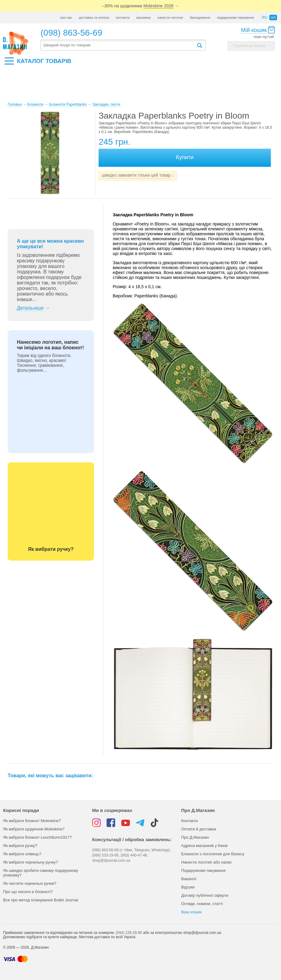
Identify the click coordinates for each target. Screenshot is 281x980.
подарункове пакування (236, 18)
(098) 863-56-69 (71, 33)
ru (265, 18)
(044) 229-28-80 (129, 933)
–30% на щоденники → (140, 6)
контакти (123, 18)
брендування (200, 18)
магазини (144, 18)
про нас (66, 18)
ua (273, 18)
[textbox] (119, 45)
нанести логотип (170, 18)
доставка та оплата (94, 18)
